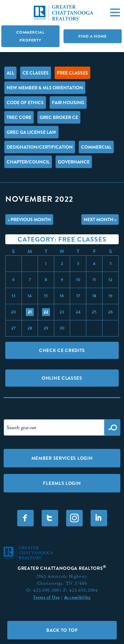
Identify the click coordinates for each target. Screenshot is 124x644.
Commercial (96, 147)
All (10, 73)
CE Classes (36, 73)
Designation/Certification (40, 147)
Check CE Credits (62, 350)
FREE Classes (72, 73)
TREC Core (19, 117)
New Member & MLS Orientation (45, 88)
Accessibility (78, 597)
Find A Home (93, 36)
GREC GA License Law (31, 132)
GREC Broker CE (59, 117)
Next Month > (100, 220)
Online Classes (62, 378)
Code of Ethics (25, 102)
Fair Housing (68, 102)
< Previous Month (29, 220)
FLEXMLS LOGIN (62, 483)
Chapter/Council (28, 162)
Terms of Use (46, 597)
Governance (74, 162)
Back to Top (62, 630)
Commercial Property (30, 36)
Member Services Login (62, 458)
